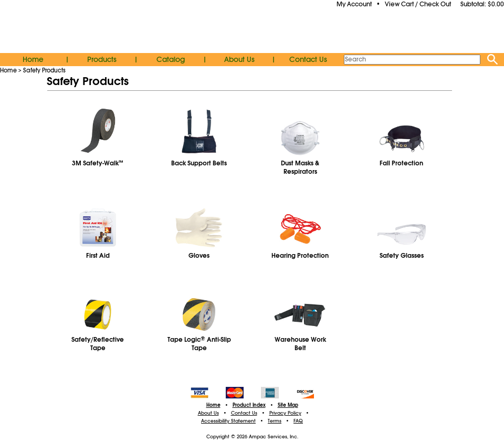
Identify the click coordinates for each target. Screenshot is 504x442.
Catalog (171, 59)
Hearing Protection (300, 256)
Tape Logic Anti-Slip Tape (199, 344)
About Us (239, 59)
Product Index (249, 405)
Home (33, 59)
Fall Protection (401, 163)
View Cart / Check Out (418, 4)
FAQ (298, 421)
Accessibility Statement (228, 421)
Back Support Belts (199, 163)
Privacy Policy (285, 413)
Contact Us (308, 59)
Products (102, 59)
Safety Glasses (402, 256)
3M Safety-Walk (98, 163)
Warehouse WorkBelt (300, 344)
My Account (354, 4)
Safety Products (44, 70)
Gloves (199, 256)
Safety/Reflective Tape (98, 344)
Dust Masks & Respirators (300, 167)
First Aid (98, 256)
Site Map (288, 405)
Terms (275, 421)
